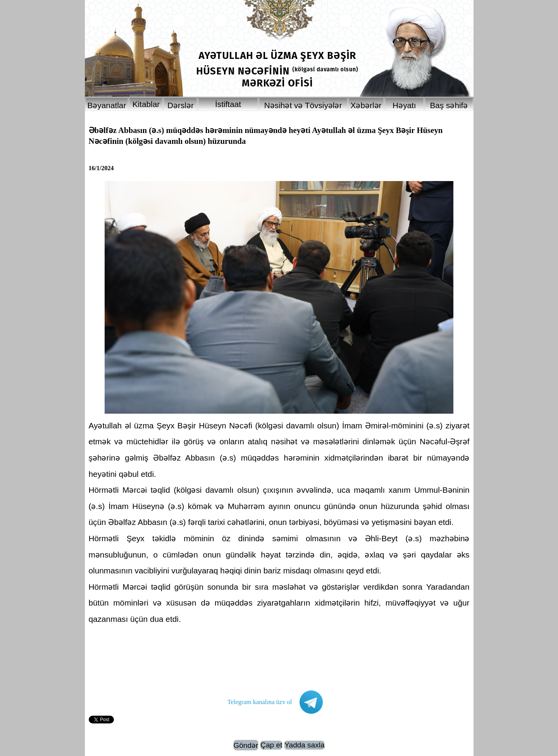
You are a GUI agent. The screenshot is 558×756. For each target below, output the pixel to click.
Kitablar (146, 104)
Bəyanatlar (107, 105)
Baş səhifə (449, 105)
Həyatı (404, 105)
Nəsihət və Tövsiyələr (303, 105)
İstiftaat (228, 104)
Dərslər (181, 105)
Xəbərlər (366, 105)
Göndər (246, 745)
